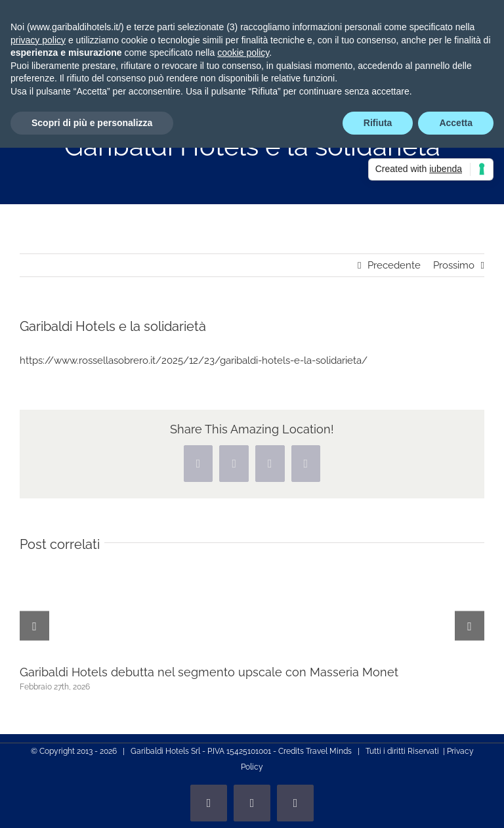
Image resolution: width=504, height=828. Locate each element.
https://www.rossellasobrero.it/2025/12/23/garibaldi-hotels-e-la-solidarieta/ (194, 360)
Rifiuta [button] (378, 123)
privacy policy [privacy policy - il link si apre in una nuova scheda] (38, 40)
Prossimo (454, 265)
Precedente (394, 265)
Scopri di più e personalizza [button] (92, 123)
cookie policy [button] (243, 53)
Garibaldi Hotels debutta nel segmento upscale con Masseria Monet (209, 672)
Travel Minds (329, 751)
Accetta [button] (456, 123)
